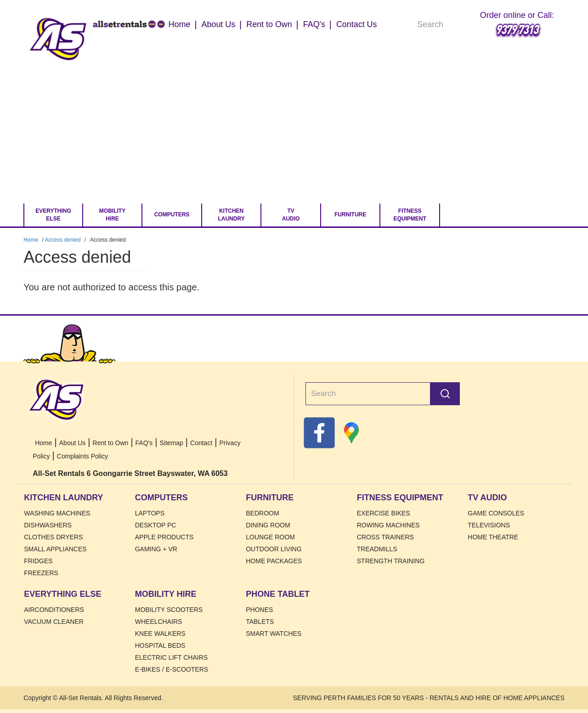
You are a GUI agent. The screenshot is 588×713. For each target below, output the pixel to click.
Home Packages (274, 561)
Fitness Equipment (410, 215)
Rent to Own (269, 24)
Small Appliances (55, 549)
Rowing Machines (388, 525)
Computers (172, 215)
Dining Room (268, 525)
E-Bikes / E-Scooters (172, 669)
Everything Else (53, 215)
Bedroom (262, 513)
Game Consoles (496, 513)
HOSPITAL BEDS (160, 645)
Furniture (350, 215)
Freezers (41, 573)
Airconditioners (54, 610)
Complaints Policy (82, 456)
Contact (201, 443)
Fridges (38, 561)
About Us (218, 24)
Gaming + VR (156, 549)
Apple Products (164, 537)
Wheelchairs (159, 622)
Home (58, 39)
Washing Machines (57, 513)
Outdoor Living (274, 549)
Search (445, 394)
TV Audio (291, 215)
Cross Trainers (385, 537)
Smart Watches (274, 634)
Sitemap (171, 443)
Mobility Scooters (169, 610)
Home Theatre (493, 537)
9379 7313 (517, 29)
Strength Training (391, 561)
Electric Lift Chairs (171, 657)
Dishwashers (48, 525)
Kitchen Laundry (231, 215)
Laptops (150, 513)
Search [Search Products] (464, 25)
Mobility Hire (112, 215)
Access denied (63, 240)
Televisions (489, 525)
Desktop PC (156, 525)
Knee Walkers (160, 634)
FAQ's (314, 24)
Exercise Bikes (384, 513)
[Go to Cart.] (456, 215)
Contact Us (357, 24)
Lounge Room (270, 537)
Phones (259, 610)
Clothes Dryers (53, 537)
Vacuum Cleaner (54, 622)
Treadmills (377, 549)
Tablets (260, 622)
